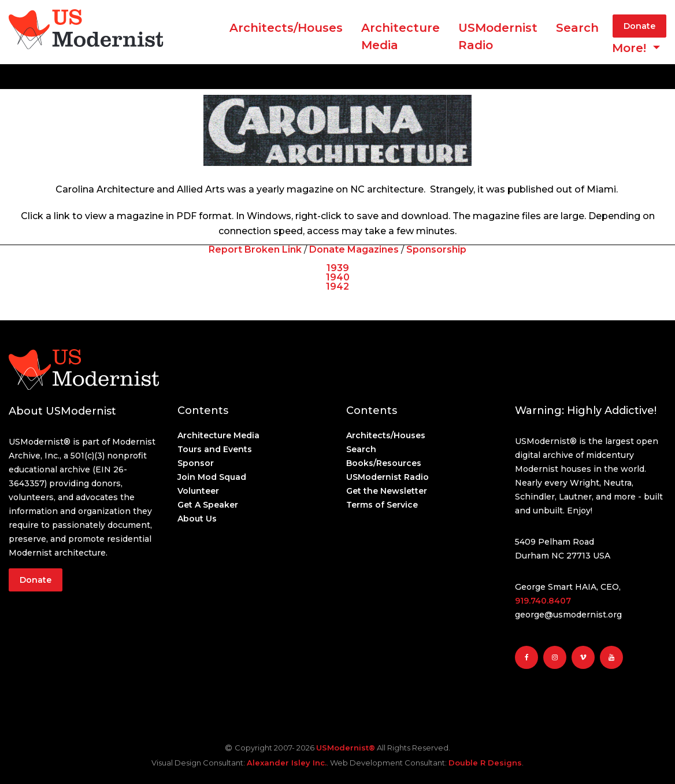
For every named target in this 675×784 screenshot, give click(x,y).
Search (577, 28)
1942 (337, 286)
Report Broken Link (255, 249)
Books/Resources (384, 463)
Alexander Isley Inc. (287, 763)
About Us (197, 519)
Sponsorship (436, 249)
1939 (338, 268)
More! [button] (631, 48)
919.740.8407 (543, 601)
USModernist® (346, 748)
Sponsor (196, 463)
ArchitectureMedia (400, 36)
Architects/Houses (286, 28)
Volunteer (198, 491)
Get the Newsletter (387, 491)
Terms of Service (382, 505)
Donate (639, 26)
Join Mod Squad (212, 477)
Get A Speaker (208, 505)
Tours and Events (215, 449)
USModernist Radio (498, 36)
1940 (338, 277)
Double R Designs (485, 763)
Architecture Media (218, 435)
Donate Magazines (354, 249)
